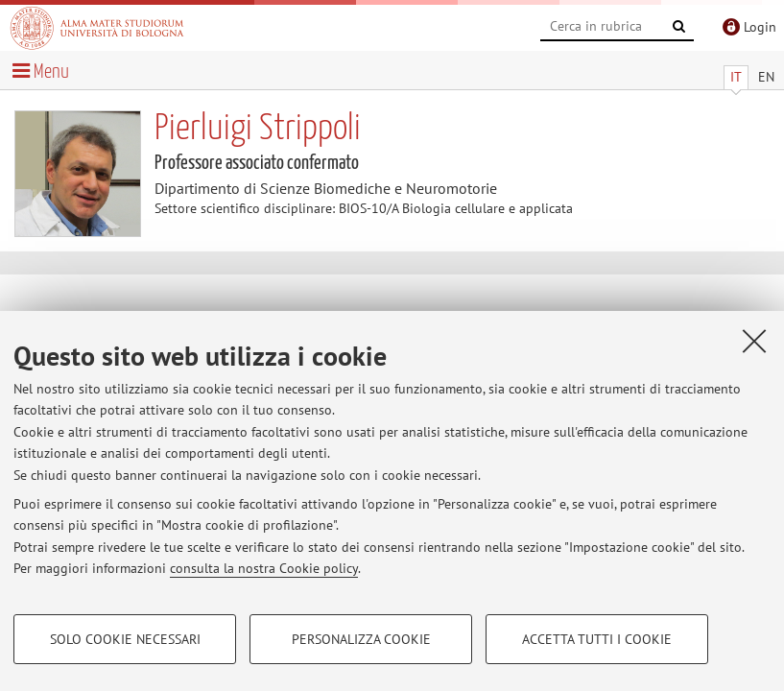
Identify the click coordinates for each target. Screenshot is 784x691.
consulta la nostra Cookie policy (264, 568)
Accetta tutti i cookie (597, 639)
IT (736, 77)
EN (766, 77)
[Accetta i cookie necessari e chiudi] (754, 341)
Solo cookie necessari (125, 639)
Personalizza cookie (361, 639)
